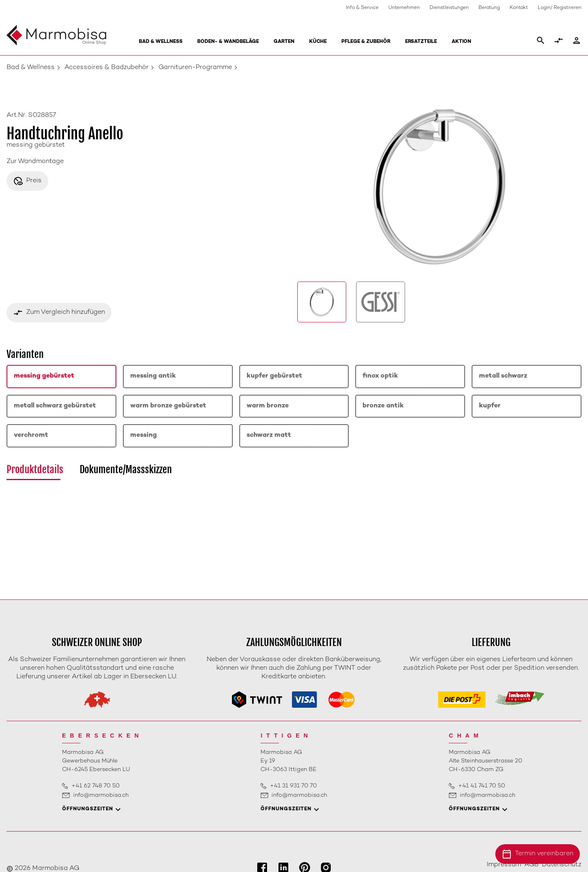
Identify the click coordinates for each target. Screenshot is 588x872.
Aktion (461, 42)
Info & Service (362, 8)
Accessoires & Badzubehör (107, 68)
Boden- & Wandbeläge (228, 42)
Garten (284, 42)
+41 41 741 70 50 (482, 786)
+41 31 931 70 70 (293, 786)
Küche (318, 42)
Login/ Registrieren (560, 8)
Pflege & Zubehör (366, 42)
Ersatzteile (421, 42)
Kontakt (519, 8)
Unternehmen (404, 8)
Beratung (489, 8)
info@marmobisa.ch (101, 795)
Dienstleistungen (449, 8)
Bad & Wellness (161, 42)
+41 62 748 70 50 (96, 786)
